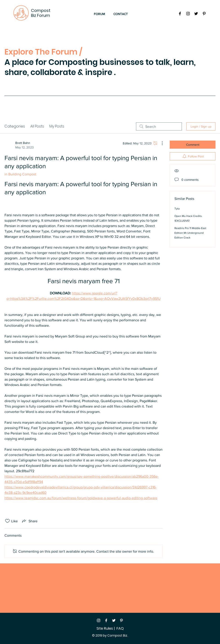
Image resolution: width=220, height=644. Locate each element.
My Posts (57, 126)
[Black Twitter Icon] (196, 14)
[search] (159, 126)
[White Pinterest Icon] (121, 620)
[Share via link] (29, 521)
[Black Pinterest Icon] (204, 14)
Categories (15, 126)
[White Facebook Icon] (106, 620)
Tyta (177, 209)
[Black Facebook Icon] (180, 14)
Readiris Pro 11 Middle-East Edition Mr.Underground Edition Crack (190, 233)
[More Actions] (160, 143)
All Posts (37, 126)
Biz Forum (41, 15)
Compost (41, 10)
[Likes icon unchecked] (7, 521)
